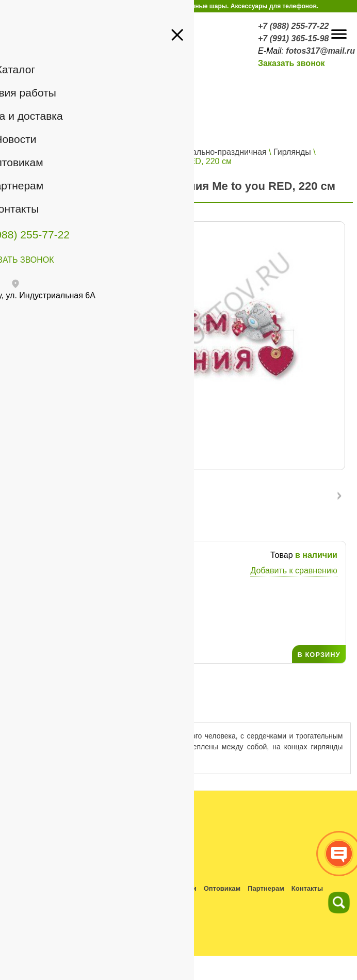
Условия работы (64, 888)
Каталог (63, 152)
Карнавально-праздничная (216, 152)
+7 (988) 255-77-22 (293, 26)
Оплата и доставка (130, 888)
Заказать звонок (291, 63)
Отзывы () (141, 709)
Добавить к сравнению (294, 571)
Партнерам (266, 888)
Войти (120, 116)
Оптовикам (222, 888)
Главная (26, 152)
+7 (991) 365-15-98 (293, 38)
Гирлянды (292, 152)
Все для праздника (121, 152)
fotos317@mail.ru (320, 51)
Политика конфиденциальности (57, 902)
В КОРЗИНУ (319, 655)
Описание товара (55, 709)
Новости (182, 888)
